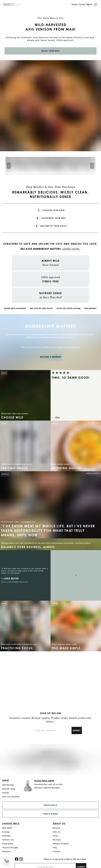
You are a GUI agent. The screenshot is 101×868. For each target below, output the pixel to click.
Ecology (6, 832)
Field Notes (8, 844)
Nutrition (6, 851)
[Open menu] (95, 4)
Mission (56, 828)
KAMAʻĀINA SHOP (44, 781)
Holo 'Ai (57, 832)
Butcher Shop (9, 789)
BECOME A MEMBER (50, 357)
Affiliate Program (61, 844)
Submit (77, 730)
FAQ (55, 848)
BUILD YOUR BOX (50, 51)
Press (56, 836)
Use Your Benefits (11, 797)
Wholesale (51, 805)
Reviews (57, 840)
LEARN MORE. (71, 249)
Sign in (89, 4)
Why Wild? (7, 828)
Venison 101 (8, 840)
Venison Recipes (10, 848)
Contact (57, 851)
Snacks (6, 793)
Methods (6, 836)
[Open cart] (7, 861)
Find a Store (51, 814)
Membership (8, 785)
